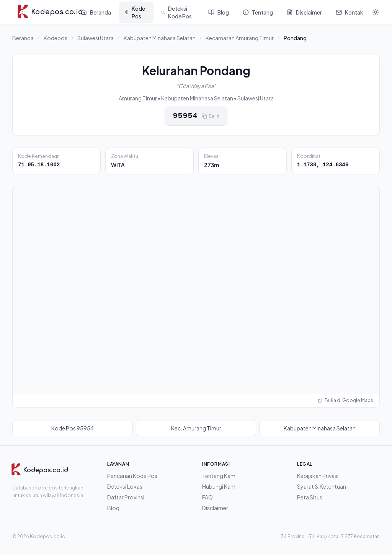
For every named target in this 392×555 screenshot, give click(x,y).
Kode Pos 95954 (73, 428)
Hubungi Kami (219, 486)
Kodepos (56, 38)
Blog (113, 508)
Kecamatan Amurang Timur (240, 38)
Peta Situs (310, 497)
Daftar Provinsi (126, 497)
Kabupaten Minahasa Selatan (160, 38)
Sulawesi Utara (96, 38)
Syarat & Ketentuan (322, 486)
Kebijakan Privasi (318, 476)
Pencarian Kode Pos (132, 476)
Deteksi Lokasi (125, 486)
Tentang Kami (219, 476)
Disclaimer (215, 508)
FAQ (207, 497)
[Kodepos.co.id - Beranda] (43, 12)
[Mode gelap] (375, 12)
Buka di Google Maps (345, 400)
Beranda (23, 38)
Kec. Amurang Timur (196, 428)
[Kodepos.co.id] (39, 470)
